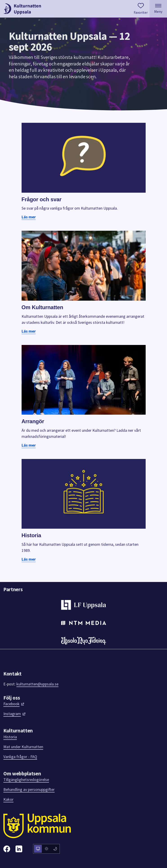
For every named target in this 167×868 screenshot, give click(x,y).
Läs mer (29, 217)
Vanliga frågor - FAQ (20, 757)
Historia (10, 737)
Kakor (8, 799)
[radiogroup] (46, 849)
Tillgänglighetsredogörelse (26, 780)
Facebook (14, 704)
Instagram (15, 714)
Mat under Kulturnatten (23, 747)
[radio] (38, 849)
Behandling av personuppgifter (29, 789)
